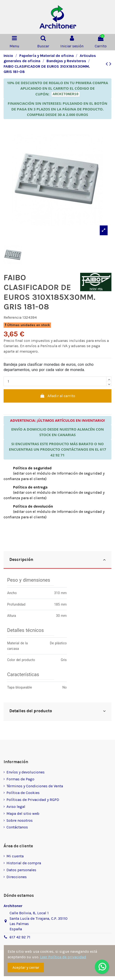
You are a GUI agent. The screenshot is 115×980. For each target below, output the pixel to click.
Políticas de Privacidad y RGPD (33, 800)
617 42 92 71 (20, 937)
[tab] (57, 560)
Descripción (57, 560)
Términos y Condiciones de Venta (35, 786)
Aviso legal (16, 807)
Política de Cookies (23, 793)
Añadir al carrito (58, 396)
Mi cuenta (15, 856)
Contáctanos (17, 827)
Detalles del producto (57, 711)
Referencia (13, 317)
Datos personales (21, 870)
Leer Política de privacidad (63, 957)
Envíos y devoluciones (26, 772)
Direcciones (17, 877)
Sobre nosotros (20, 820)
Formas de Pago (20, 779)
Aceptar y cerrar (26, 967)
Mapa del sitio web (23, 813)
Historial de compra (24, 863)
